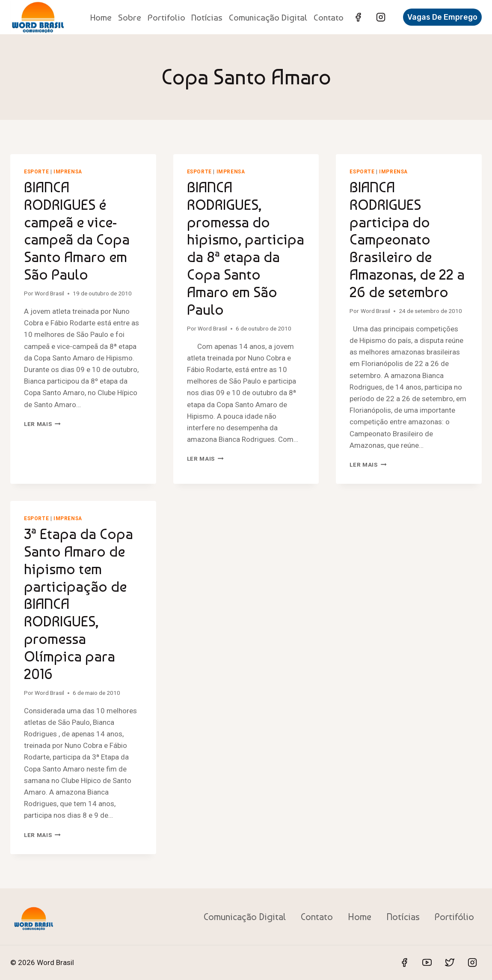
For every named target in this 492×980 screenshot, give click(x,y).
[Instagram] (381, 17)
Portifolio (166, 17)
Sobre (130, 17)
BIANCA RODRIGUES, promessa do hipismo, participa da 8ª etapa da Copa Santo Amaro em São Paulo (246, 248)
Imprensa (68, 172)
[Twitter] (450, 962)
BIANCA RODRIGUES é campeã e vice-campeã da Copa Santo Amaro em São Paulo (77, 231)
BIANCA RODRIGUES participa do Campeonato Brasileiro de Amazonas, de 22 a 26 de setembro (407, 240)
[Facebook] (358, 17)
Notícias (207, 17)
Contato (329, 17)
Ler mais (42, 424)
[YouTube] (427, 962)
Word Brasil (49, 293)
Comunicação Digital (268, 17)
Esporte (36, 172)
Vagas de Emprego (442, 17)
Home (101, 17)
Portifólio (454, 917)
